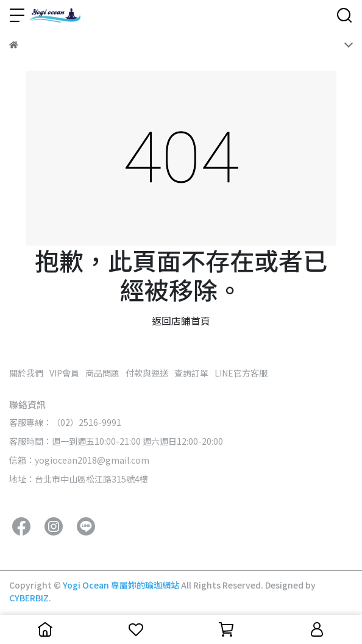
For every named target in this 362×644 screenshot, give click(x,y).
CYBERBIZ (29, 598)
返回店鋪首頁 (181, 320)
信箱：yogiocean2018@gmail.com (79, 460)
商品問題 (102, 373)
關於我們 (26, 373)
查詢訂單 (191, 373)
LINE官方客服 (241, 373)
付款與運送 (147, 373)
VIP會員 (64, 373)
